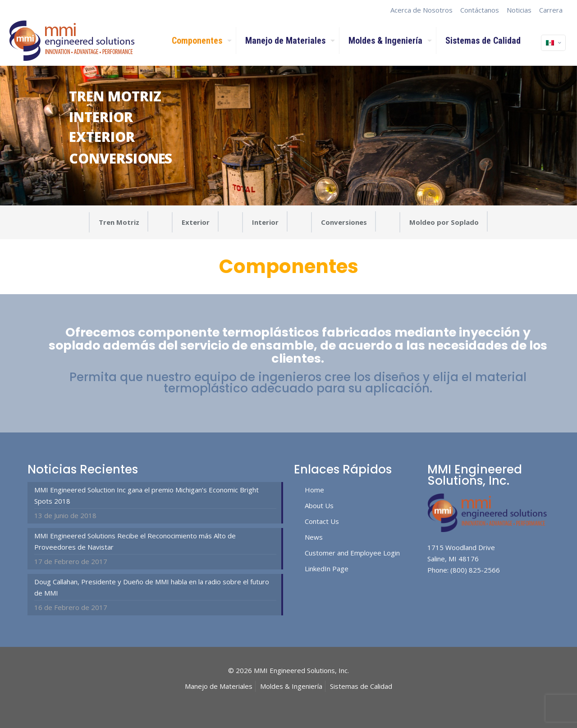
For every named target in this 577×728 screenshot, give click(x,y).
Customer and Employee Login (352, 553)
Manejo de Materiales (219, 686)
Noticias (519, 10)
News (314, 537)
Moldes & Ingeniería (291, 686)
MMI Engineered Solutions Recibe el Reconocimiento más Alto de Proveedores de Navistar (135, 541)
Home (314, 490)
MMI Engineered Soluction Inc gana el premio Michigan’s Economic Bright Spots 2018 (147, 495)
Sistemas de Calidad (361, 686)
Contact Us (322, 521)
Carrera (551, 10)
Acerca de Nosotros (421, 10)
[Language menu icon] (553, 43)
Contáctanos (480, 10)
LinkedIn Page (327, 569)
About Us (319, 505)
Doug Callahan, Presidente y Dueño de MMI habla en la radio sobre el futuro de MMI (152, 587)
